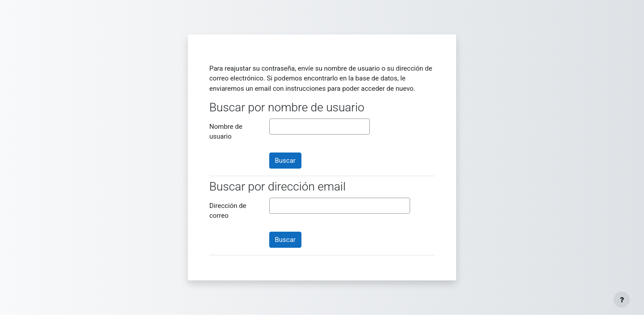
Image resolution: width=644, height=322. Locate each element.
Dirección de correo (228, 211)
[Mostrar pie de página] (622, 300)
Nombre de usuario (226, 132)
